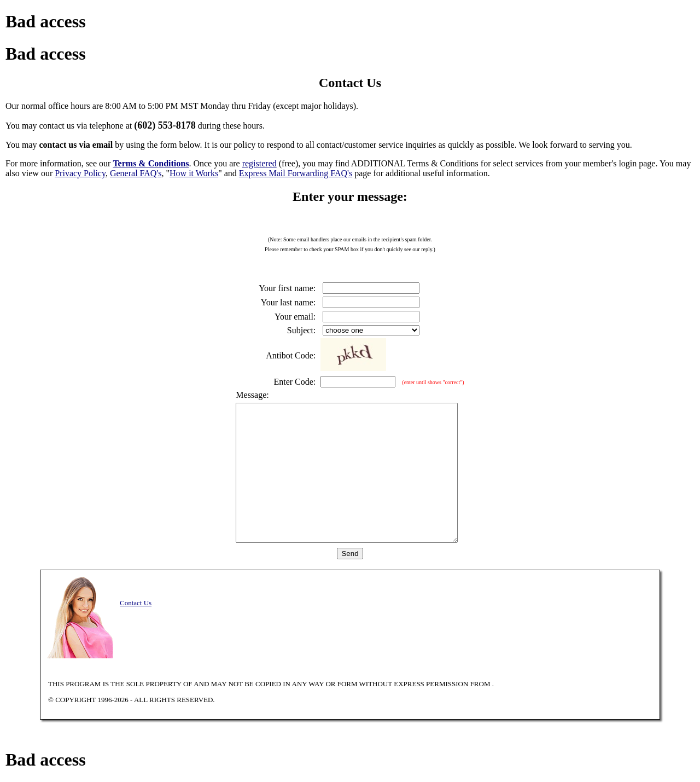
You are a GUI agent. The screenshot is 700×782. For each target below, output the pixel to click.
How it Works (194, 173)
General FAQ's (136, 173)
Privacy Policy (80, 173)
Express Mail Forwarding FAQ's (296, 173)
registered (259, 163)
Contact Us (136, 603)
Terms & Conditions (151, 163)
